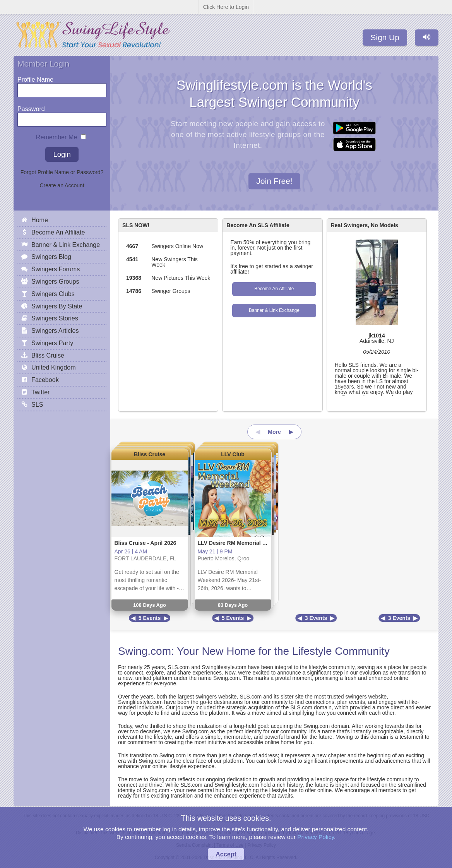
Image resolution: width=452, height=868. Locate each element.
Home (40, 220)
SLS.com (179, 667)
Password (31, 107)
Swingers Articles (55, 330)
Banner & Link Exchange (274, 310)
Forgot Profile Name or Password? (62, 172)
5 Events (150, 618)
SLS (37, 404)
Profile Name (35, 78)
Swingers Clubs (53, 294)
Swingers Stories (55, 318)
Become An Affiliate (274, 289)
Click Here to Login (226, 7)
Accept (226, 854)
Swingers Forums (56, 269)
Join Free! (274, 181)
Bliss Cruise (150, 454)
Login (62, 154)
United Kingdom (54, 367)
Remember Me (56, 135)
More (274, 432)
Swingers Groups (55, 281)
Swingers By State (57, 306)
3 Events (316, 618)
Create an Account (62, 185)
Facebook (45, 380)
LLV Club (233, 454)
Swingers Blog (51, 257)
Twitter (40, 392)
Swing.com (145, 651)
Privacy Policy (316, 837)
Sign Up (385, 37)
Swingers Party (52, 343)
